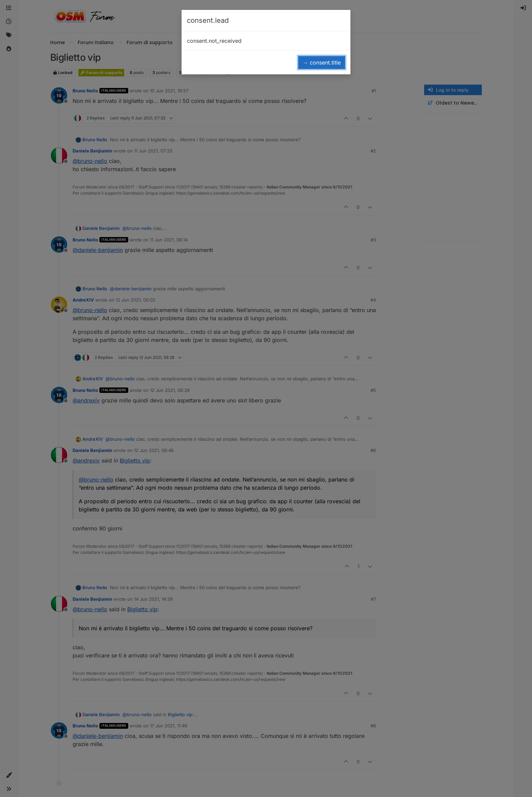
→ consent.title (322, 62)
